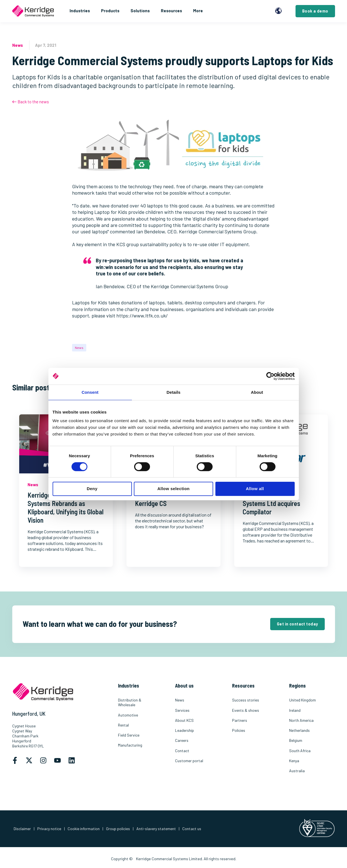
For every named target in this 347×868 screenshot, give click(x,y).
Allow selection (174, 489)
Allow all (255, 489)
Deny (92, 489)
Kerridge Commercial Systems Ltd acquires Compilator (271, 503)
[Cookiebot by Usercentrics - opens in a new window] (270, 376)
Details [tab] (174, 392)
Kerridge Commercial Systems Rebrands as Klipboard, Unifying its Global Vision (66, 508)
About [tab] (257, 392)
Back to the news (31, 102)
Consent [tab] (90, 392)
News (79, 348)
